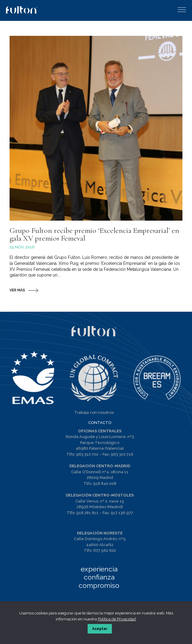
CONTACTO (100, 423)
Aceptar (100, 629)
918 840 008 (105, 484)
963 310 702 (87, 454)
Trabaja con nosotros (94, 412)
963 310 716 (122, 454)
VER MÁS (17, 290)
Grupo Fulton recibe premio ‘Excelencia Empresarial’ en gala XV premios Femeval (94, 234)
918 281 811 (87, 513)
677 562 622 (105, 550)
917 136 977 (122, 513)
